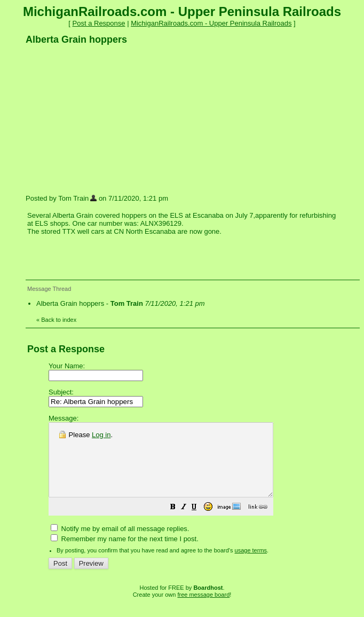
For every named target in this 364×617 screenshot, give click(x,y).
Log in (101, 435)
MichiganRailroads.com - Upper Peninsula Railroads (211, 23)
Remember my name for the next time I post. (125, 553)
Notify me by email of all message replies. (120, 543)
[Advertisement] (106, 119)
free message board (203, 609)
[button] (200, 523)
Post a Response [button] (99, 23)
